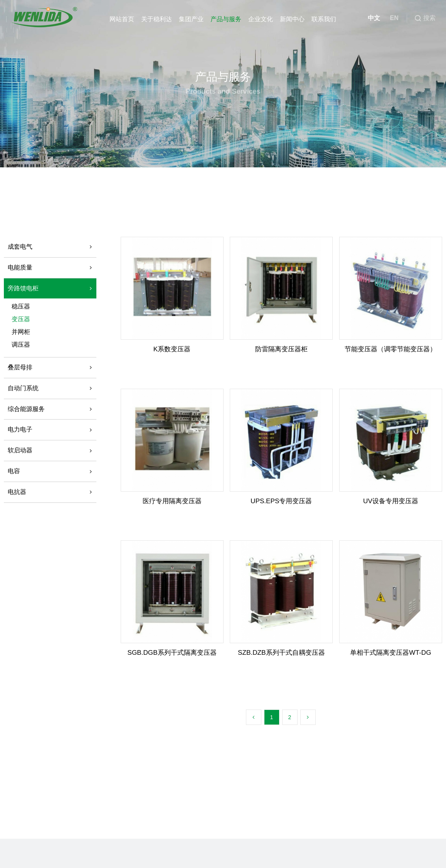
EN (391, 19)
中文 (371, 19)
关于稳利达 (156, 19)
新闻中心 (292, 19)
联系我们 (323, 19)
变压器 (21, 319)
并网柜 (21, 332)
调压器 (21, 345)
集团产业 (191, 19)
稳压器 (21, 306)
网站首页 (121, 19)
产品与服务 (226, 19)
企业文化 (260, 19)
